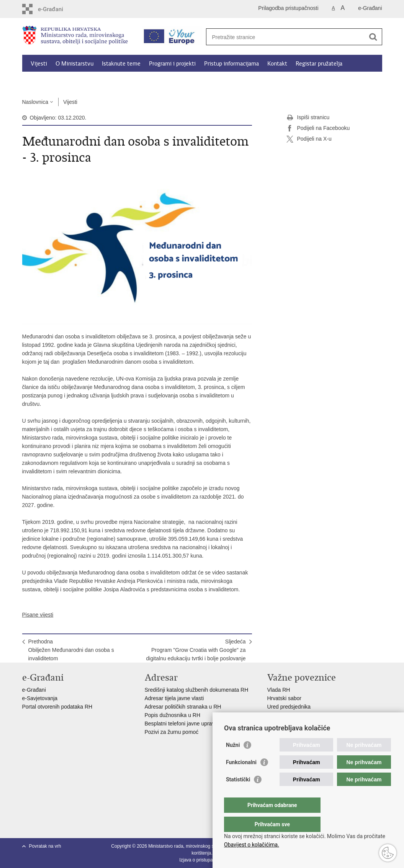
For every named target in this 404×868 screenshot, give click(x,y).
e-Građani (370, 8)
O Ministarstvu (74, 64)
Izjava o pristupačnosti (202, 860)
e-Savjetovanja (40, 698)
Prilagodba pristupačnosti (288, 8)
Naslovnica (35, 102)
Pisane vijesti (38, 615)
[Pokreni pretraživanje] (373, 37)
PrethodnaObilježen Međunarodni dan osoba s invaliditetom (71, 650)
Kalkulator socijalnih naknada (67, 81)
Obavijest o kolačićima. (252, 845)
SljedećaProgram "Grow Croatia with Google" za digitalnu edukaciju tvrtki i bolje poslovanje (196, 650)
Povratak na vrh (45, 846)
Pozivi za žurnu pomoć (172, 732)
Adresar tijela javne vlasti (174, 698)
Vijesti (39, 64)
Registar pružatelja (319, 64)
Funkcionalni (241, 778)
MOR (274, 724)
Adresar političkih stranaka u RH (183, 707)
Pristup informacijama (231, 64)
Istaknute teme (121, 64)
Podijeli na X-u (309, 139)
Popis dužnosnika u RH (173, 715)
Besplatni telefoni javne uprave (181, 724)
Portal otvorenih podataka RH (58, 707)
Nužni (233, 760)
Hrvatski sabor (284, 698)
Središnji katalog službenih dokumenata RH (197, 690)
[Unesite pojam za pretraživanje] (286, 37)
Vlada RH (279, 690)
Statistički (238, 795)
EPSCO (277, 715)
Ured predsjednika (289, 707)
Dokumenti (126, 81)
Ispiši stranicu (308, 118)
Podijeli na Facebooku (318, 128)
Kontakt (277, 64)
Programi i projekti (172, 64)
